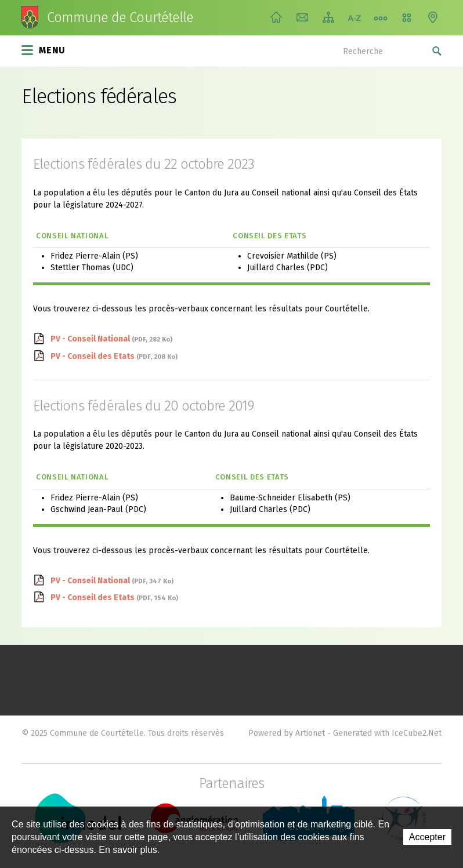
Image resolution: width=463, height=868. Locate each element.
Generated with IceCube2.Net (387, 733)
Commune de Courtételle (120, 17)
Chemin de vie (381, 17)
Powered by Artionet (287, 733)
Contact (302, 17)
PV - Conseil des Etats (114, 356)
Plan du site (328, 17)
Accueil (276, 17)
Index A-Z (355, 17)
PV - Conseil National (111, 339)
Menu (44, 49)
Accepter (427, 837)
